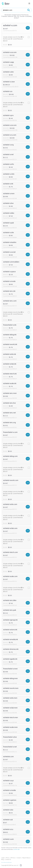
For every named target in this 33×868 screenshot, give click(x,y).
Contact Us (8, 859)
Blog (3, 859)
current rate (16, 849)
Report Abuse (26, 858)
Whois (7, 858)
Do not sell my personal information (6, 862)
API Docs (13, 858)
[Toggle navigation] (29, 3)
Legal (3, 858)
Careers (19, 858)
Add (28, 28)
